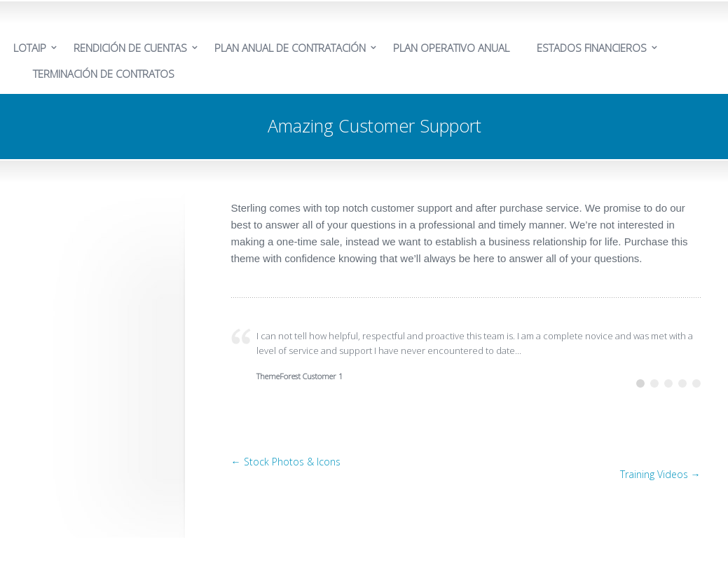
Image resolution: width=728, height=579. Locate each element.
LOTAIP (30, 48)
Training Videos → (660, 474)
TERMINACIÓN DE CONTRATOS (104, 74)
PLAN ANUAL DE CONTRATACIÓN (290, 48)
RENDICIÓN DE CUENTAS (130, 48)
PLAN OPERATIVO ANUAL (451, 48)
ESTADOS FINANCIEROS (592, 48)
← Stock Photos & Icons (286, 462)
